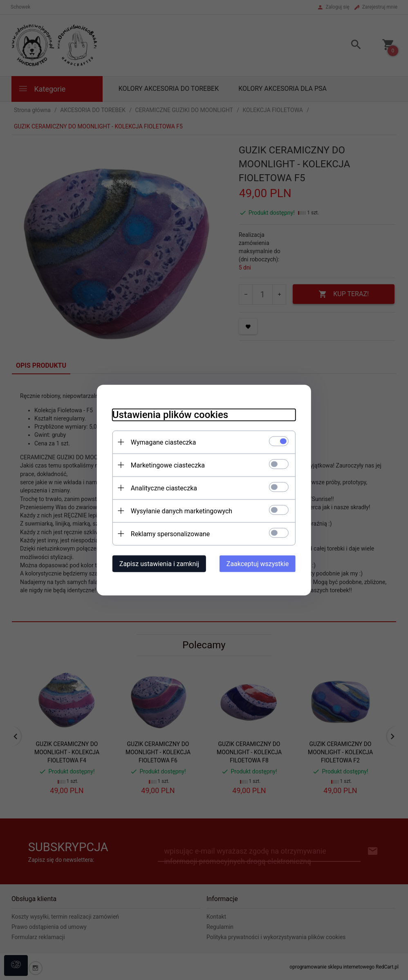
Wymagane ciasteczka (161, 442)
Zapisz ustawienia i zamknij (157, 563)
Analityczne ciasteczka (161, 488)
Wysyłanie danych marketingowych (179, 511)
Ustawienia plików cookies (168, 414)
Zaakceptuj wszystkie (260, 563)
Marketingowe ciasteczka (165, 465)
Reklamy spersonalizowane (168, 534)
